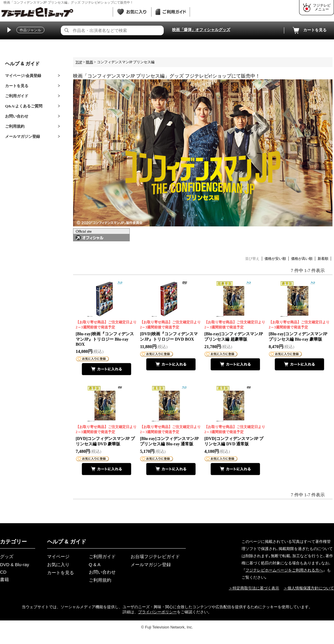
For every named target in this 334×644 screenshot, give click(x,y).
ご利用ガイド (17, 96)
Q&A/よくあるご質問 (24, 106)
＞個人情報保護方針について (309, 588)
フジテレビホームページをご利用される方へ (284, 570)
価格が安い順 (275, 259)
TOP (79, 62)
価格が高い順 (302, 259)
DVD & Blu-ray (15, 565)
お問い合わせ (17, 116)
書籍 (4, 579)
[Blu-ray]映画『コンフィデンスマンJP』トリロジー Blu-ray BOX (107, 333)
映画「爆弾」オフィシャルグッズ (201, 30)
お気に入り (58, 565)
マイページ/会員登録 (23, 76)
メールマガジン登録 (23, 136)
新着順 (323, 259)
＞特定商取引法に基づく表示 (254, 588)
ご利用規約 (15, 126)
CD (3, 572)
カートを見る (309, 30)
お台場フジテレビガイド (155, 556)
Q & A (95, 565)
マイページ (58, 556)
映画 (89, 62)
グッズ (7, 556)
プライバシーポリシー (157, 612)
